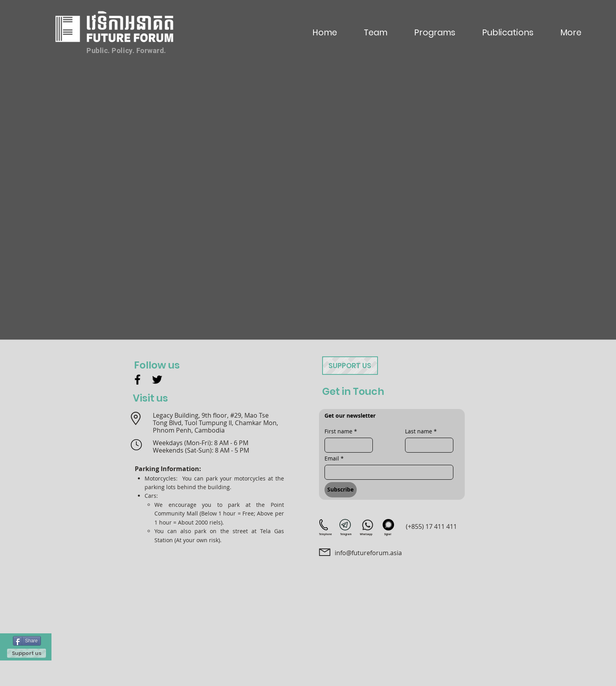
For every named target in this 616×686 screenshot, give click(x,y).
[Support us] (27, 653)
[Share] (27, 641)
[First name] (346, 445)
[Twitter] (157, 380)
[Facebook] (137, 380)
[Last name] (427, 445)
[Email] (387, 472)
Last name (421, 431)
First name (341, 431)
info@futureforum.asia (368, 553)
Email (334, 458)
